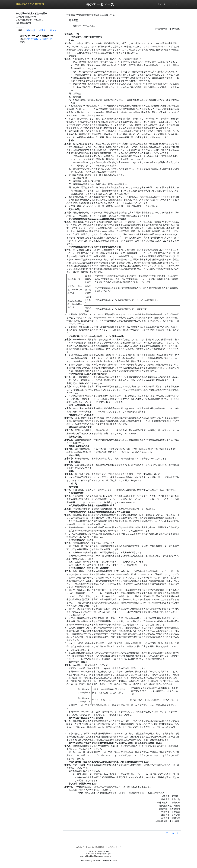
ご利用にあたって (115, 847)
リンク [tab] (53, 30)
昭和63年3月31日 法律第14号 (39, 39)
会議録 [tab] (42, 30)
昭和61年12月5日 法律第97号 (39, 36)
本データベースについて (169, 4)
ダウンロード (172, 833)
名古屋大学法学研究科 (96, 847)
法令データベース (100, 4)
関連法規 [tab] (31, 30)
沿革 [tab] (20, 30)
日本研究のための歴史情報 (30, 4)
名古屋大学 (80, 847)
